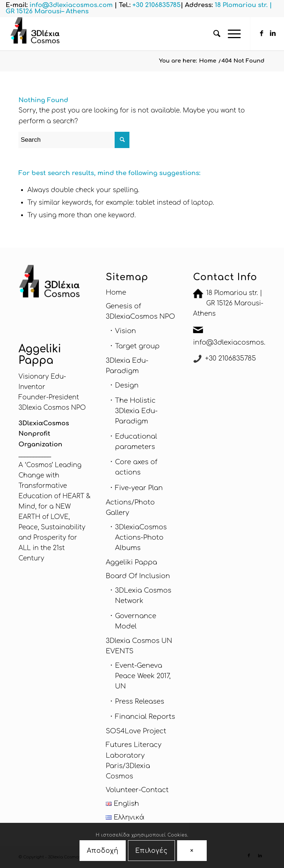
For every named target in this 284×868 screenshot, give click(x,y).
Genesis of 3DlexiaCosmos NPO (140, 311)
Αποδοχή (103, 851)
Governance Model (136, 621)
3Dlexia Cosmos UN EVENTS (139, 646)
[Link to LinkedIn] (273, 34)
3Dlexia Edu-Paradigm (127, 366)
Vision (126, 331)
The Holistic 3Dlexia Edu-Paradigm (136, 411)
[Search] (213, 34)
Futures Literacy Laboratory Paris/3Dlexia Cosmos (133, 760)
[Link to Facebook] (262, 34)
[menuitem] (213, 34)
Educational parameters (136, 442)
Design (127, 385)
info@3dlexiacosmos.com (236, 342)
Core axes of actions (136, 467)
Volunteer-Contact (137, 790)
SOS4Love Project (136, 731)
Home (116, 292)
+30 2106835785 (231, 358)
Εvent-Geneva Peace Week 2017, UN (143, 676)
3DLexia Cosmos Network (143, 596)
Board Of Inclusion (138, 576)
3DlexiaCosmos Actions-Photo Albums (141, 537)
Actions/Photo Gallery (130, 507)
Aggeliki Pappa (131, 562)
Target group (137, 346)
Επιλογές (152, 851)
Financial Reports (145, 717)
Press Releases (140, 701)
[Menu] (231, 34)
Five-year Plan (139, 488)
